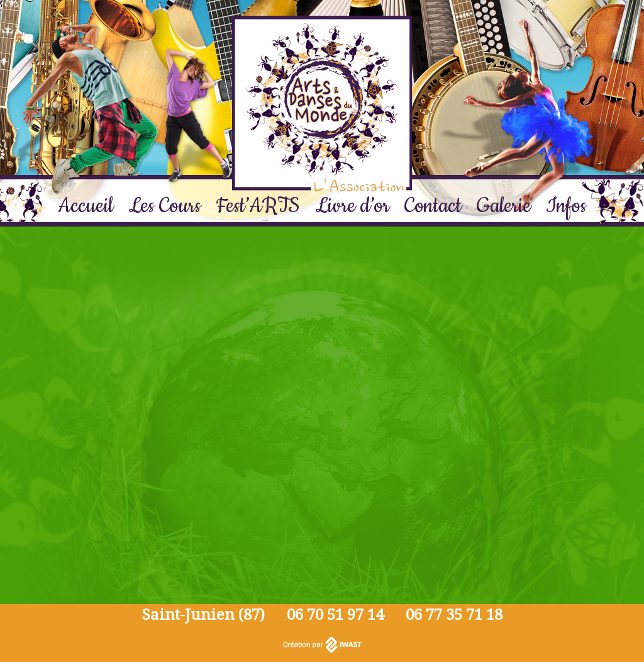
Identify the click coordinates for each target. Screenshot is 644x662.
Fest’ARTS (258, 206)
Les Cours (164, 206)
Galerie (504, 206)
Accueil (86, 206)
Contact (433, 206)
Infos (566, 206)
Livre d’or (352, 206)
